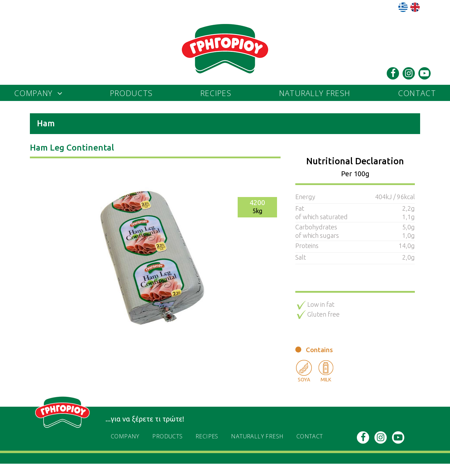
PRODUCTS (131, 93)
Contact (417, 93)
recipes (216, 93)
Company (33, 93)
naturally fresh (315, 93)
